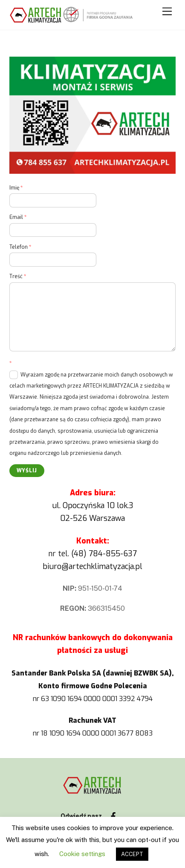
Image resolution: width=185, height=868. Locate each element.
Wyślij (27, 471)
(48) (80, 554)
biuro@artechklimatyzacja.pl (92, 566)
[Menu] (167, 12)
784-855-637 (113, 554)
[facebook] (113, 815)
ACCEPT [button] (132, 854)
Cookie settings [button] (82, 854)
